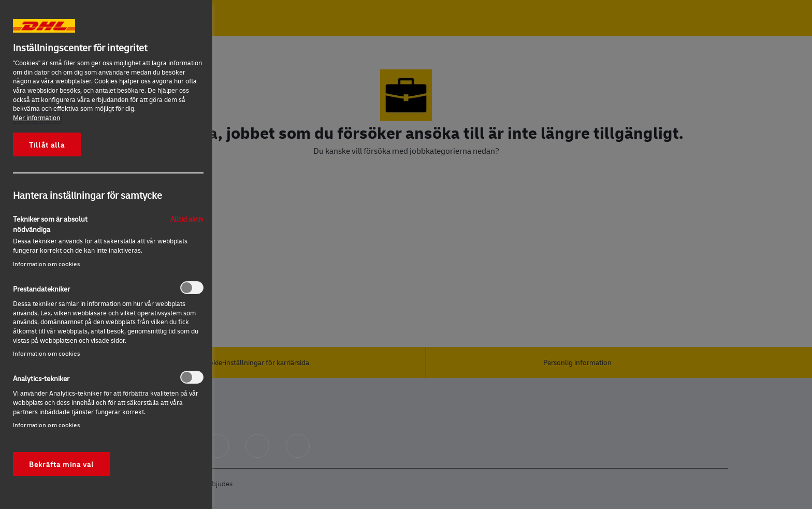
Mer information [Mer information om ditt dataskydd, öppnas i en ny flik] (37, 118)
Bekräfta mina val (62, 464)
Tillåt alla (47, 144)
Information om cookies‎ (46, 264)
